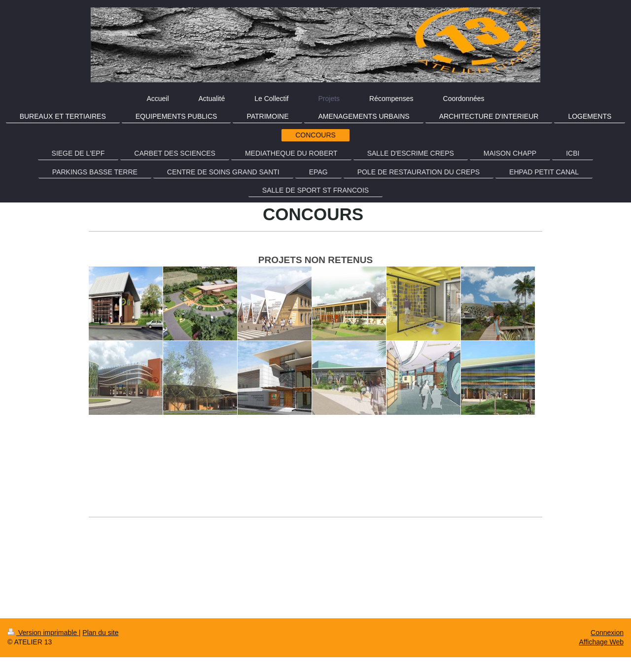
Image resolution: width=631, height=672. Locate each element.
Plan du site (100, 633)
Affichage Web (601, 642)
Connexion (607, 633)
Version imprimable (43, 633)
